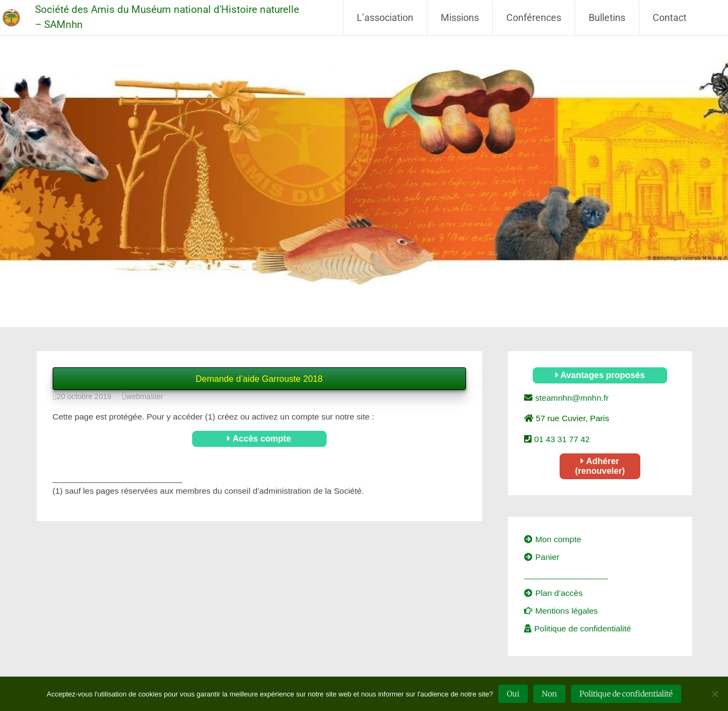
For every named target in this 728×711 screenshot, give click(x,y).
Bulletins (607, 17)
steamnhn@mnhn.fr (571, 398)
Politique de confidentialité (577, 628)
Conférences (534, 17)
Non (549, 694)
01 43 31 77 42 (561, 439)
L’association (385, 17)
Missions (460, 17)
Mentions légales (561, 611)
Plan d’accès (553, 593)
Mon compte (553, 539)
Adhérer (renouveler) (600, 466)
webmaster (145, 396)
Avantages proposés (600, 375)
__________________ (566, 575)
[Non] (715, 694)
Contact (670, 17)
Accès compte (259, 439)
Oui (513, 694)
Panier (542, 557)
